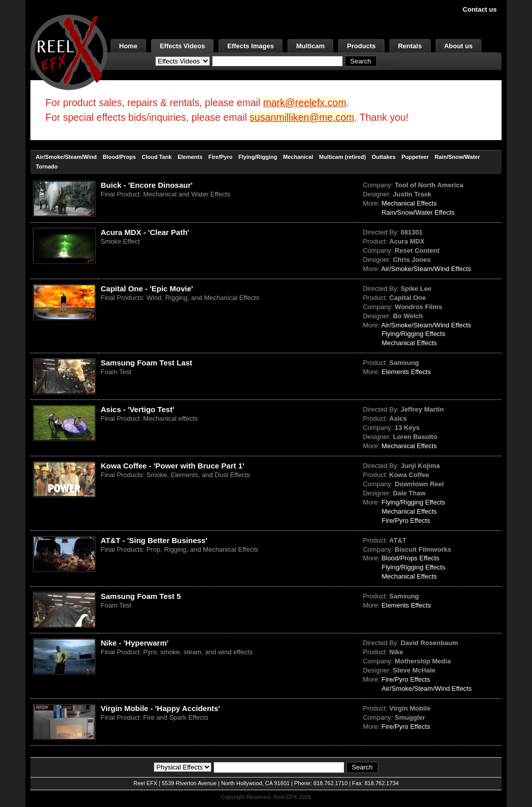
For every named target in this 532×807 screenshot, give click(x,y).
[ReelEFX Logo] (69, 52)
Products (361, 46)
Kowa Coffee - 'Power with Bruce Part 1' (173, 466)
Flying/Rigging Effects (413, 334)
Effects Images (251, 46)
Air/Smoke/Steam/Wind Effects (427, 269)
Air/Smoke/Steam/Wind (66, 157)
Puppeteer (415, 157)
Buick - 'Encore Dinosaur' (147, 185)
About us (458, 46)
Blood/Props (119, 157)
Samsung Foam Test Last (147, 363)
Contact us (480, 9)
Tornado (47, 166)
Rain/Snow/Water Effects (418, 212)
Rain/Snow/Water (457, 157)
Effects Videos (182, 46)
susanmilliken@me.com (302, 117)
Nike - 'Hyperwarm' (135, 643)
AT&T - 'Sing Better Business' (154, 540)
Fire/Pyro (221, 157)
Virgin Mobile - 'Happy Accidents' (161, 708)
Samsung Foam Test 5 (141, 596)
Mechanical (298, 157)
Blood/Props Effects (410, 558)
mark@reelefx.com (305, 103)
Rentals (410, 46)
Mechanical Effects (409, 203)
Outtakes (384, 157)
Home (128, 46)
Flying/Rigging (258, 157)
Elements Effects (406, 372)
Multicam (310, 46)
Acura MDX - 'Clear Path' (145, 232)
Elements (190, 157)
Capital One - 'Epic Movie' (147, 289)
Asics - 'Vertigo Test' (138, 409)
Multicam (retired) (342, 157)
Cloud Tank (156, 157)
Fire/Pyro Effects (406, 520)
